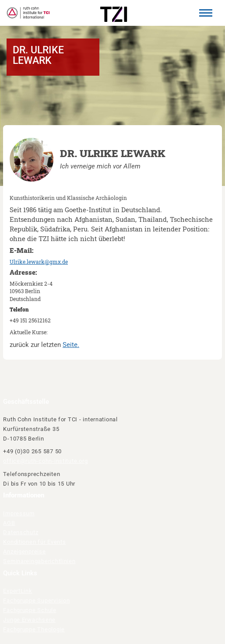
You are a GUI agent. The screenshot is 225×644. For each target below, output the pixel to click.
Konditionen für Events (34, 542)
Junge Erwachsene (29, 620)
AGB (9, 523)
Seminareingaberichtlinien (39, 561)
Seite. (71, 345)
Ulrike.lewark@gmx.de (39, 262)
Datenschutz (21, 532)
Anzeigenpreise (24, 551)
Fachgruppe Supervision (36, 600)
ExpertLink (18, 591)
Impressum (19, 513)
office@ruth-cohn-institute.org (45, 461)
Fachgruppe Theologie (34, 629)
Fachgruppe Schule (30, 610)
